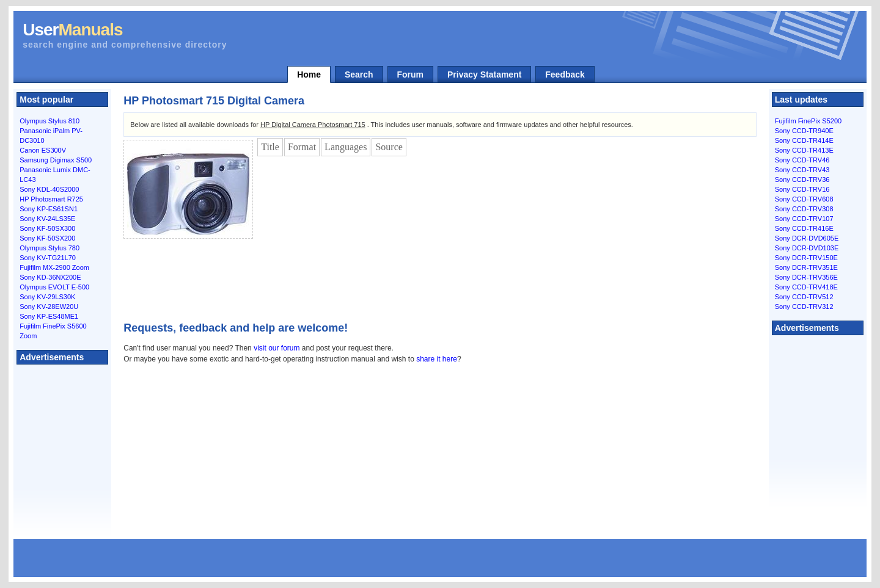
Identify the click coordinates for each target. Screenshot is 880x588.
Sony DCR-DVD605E (807, 238)
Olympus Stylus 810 (50, 121)
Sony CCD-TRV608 (804, 199)
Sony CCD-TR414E (804, 140)
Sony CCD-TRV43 (802, 170)
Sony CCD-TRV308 (804, 209)
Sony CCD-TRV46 (802, 160)
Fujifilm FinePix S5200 (808, 121)
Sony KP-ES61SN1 (49, 209)
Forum (411, 74)
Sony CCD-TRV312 (804, 307)
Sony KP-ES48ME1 (49, 316)
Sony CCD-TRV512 (804, 297)
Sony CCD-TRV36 (802, 180)
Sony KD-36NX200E (50, 277)
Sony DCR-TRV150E (806, 258)
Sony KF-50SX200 (47, 238)
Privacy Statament (484, 74)
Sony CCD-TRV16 (802, 189)
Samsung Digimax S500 (56, 160)
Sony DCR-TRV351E (806, 267)
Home (309, 74)
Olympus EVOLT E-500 (54, 287)
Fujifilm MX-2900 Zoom (54, 267)
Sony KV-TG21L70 (48, 258)
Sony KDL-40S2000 (49, 189)
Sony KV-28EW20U (49, 307)
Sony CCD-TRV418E (806, 287)
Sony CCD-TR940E (804, 131)
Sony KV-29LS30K (47, 297)
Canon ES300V (43, 150)
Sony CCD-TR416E (804, 228)
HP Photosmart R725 (51, 199)
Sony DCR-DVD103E (807, 248)
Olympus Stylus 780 (50, 248)
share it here (437, 359)
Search (359, 74)
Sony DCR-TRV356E (806, 277)
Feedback (565, 74)
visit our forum (277, 348)
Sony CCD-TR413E (804, 150)
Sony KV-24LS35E (47, 219)
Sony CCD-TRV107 (804, 219)
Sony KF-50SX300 (47, 228)
